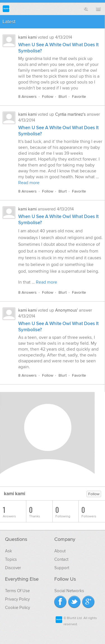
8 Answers (27, 97)
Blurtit (6, 9)
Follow (48, 97)
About (60, 551)
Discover (13, 568)
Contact (61, 559)
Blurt (63, 97)
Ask (9, 551)
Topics (11, 559)
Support (62, 568)
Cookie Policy (17, 608)
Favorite (79, 97)
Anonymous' (66, 310)
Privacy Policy (17, 599)
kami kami (27, 37)
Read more (29, 183)
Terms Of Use (17, 591)
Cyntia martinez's (70, 114)
